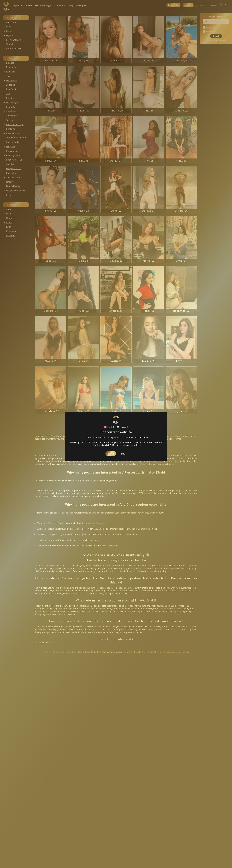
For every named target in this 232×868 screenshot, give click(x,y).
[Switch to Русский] (122, 427)
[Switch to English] (109, 427)
